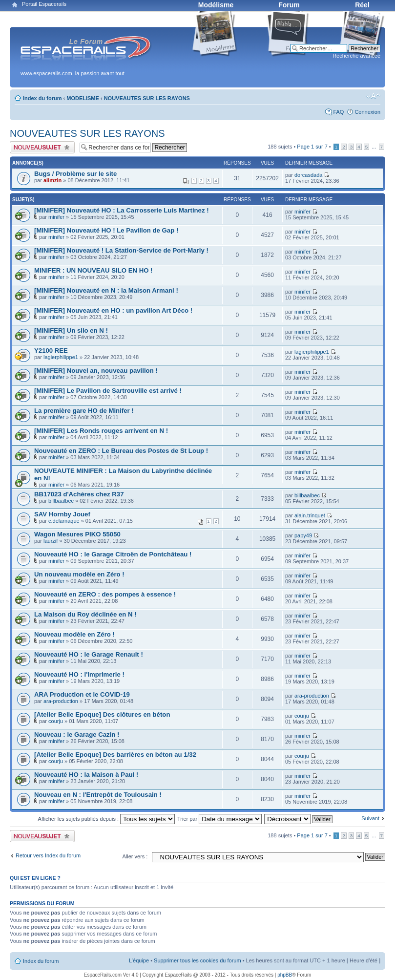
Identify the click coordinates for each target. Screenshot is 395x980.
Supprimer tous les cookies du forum (197, 960)
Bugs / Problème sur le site (75, 174)
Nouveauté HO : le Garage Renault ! (89, 654)
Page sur (312, 147)
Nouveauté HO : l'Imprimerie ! (79, 674)
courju (56, 721)
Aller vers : (135, 856)
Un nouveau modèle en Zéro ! (79, 574)
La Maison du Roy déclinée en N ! (85, 614)
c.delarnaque (64, 521)
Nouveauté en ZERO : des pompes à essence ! (105, 594)
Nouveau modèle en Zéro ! (74, 634)
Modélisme (216, 5)
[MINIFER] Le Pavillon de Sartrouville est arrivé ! (108, 391)
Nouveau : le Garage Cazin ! (77, 735)
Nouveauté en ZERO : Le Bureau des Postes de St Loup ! (121, 451)
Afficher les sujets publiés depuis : (107, 819)
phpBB (285, 975)
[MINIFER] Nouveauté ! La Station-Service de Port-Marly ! (121, 250)
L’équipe (139, 960)
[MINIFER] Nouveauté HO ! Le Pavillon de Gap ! (106, 230)
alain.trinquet (310, 515)
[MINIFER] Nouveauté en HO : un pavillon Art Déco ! (113, 310)
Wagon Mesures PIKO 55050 (77, 534)
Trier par (219, 819)
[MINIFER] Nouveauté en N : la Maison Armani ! (106, 290)
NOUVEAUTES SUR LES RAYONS (147, 98)
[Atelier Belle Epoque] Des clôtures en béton (102, 714)
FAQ (338, 112)
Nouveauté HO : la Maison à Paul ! (86, 775)
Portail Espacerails (44, 4)
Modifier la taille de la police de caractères (373, 96)
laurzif (51, 541)
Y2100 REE (51, 351)
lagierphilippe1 (61, 357)
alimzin (52, 180)
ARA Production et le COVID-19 (82, 694)
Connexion (367, 112)
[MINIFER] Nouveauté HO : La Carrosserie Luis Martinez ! (122, 210)
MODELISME (83, 98)
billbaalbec (61, 501)
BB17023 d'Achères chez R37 (79, 494)
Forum (289, 5)
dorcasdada (309, 175)
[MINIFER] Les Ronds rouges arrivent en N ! (101, 431)
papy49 (303, 535)
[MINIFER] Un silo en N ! (71, 330)
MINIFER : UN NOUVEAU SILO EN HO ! (94, 270)
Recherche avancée (356, 56)
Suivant (370, 818)
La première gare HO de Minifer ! (84, 411)
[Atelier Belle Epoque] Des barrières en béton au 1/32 (115, 755)
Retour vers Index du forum (48, 855)
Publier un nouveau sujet (42, 147)
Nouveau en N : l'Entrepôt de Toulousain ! (98, 795)
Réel (362, 5)
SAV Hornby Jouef (62, 514)
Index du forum (42, 98)
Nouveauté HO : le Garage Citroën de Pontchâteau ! (113, 554)
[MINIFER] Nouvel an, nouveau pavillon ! (96, 371)
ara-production (61, 701)
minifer (56, 217)
